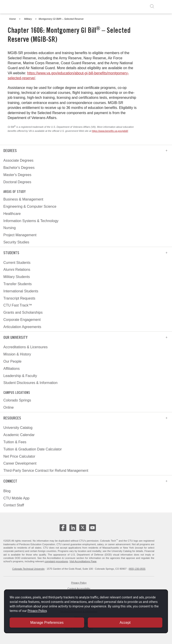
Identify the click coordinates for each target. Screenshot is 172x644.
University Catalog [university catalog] (18, 428)
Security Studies (16, 242)
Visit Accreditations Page (83, 561)
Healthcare (12, 214)
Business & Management (23, 199)
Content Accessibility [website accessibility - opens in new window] (79, 589)
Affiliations (12, 369)
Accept (125, 622)
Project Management (20, 235)
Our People (12, 361)
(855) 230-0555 (137, 569)
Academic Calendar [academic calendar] (19, 435)
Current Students (17, 263)
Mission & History (17, 354)
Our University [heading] (85, 337)
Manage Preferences (47, 622)
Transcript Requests (19, 298)
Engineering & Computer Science (30, 206)
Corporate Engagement (22, 320)
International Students (21, 291)
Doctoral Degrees (17, 182)
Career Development (20, 463)
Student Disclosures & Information (30, 383)
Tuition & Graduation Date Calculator (33, 449)
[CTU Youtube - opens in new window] (92, 529)
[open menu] (163, 6)
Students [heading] (85, 253)
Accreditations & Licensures (25, 347)
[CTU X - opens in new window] (83, 528)
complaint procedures (56, 561)
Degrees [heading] (85, 151)
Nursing (10, 228)
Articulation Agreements (22, 327)
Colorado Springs (17, 400)
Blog (7, 491)
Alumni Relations (17, 270)
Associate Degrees (18, 160)
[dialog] (86, 611)
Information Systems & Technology (31, 221)
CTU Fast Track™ (18, 305)
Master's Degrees (17, 175)
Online (9, 407)
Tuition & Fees (15, 442)
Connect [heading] (85, 481)
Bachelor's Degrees (19, 168)
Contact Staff (14, 505)
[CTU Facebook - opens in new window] (63, 529)
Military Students (17, 277)
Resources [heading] (85, 418)
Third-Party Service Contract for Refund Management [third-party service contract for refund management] (46, 471)
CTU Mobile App (16, 498)
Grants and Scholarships (23, 312)
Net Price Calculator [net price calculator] (19, 456)
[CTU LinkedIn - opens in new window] (73, 529)
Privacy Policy (79, 583)
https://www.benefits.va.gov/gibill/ (110, 131)
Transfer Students (18, 284)
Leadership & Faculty (20, 376)
